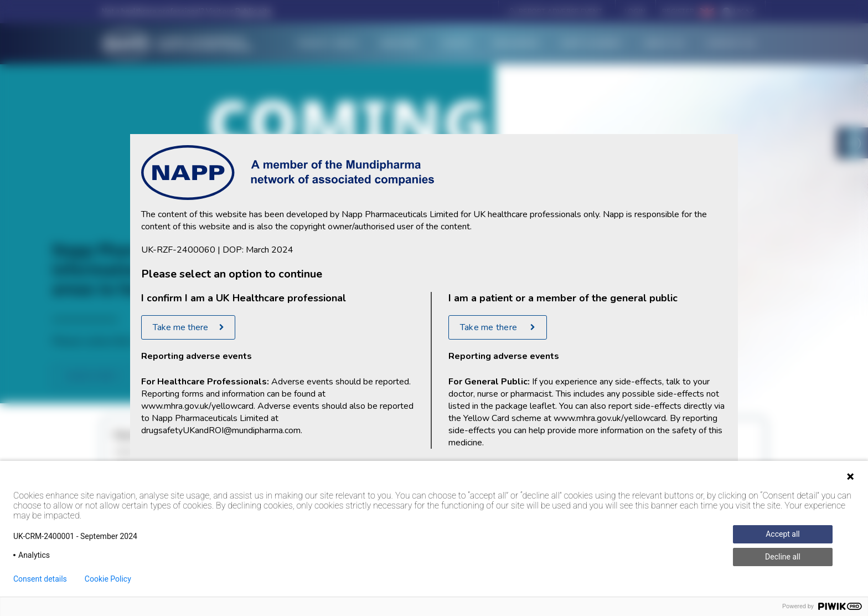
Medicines (400, 43)
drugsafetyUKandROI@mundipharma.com (221, 430)
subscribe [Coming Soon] (90, 376)
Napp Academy (591, 43)
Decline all (783, 557)
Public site (254, 12)
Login (635, 12)
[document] (434, 308)
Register (678, 12)
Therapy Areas (327, 43)
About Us (664, 43)
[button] (555, 12)
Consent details (40, 579)
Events (457, 43)
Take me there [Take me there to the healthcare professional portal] (180, 327)
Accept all (783, 534)
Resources (516, 43)
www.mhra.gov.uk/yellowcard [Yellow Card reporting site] (197, 406)
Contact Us (730, 43)
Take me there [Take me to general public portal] (490, 327)
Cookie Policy (108, 579)
